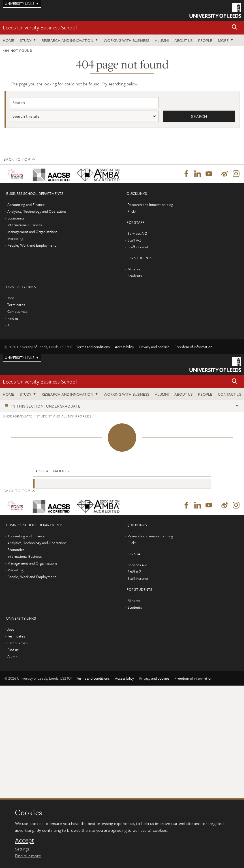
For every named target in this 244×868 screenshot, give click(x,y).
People (205, 40)
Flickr (132, 211)
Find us (13, 318)
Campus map (17, 311)
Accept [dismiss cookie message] (24, 840)
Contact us (230, 394)
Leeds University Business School (40, 27)
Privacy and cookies (154, 346)
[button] (235, 28)
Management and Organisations (32, 231)
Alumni (162, 40)
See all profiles (52, 471)
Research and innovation (68, 40)
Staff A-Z (134, 240)
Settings (22, 849)
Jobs (11, 298)
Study (26, 40)
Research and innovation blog (150, 204)
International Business (24, 225)
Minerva (134, 269)
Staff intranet (138, 247)
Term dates (16, 304)
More (223, 40)
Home (8, 40)
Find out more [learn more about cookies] (28, 856)
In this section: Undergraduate (46, 406)
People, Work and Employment (32, 245)
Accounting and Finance (26, 204)
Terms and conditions (93, 346)
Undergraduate (18, 416)
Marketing (15, 238)
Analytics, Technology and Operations (37, 211)
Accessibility (124, 346)
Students (135, 275)
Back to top (17, 159)
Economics (16, 218)
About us (183, 40)
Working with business (126, 40)
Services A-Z (137, 233)
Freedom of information (193, 346)
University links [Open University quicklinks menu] (20, 357)
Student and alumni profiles (64, 416)
